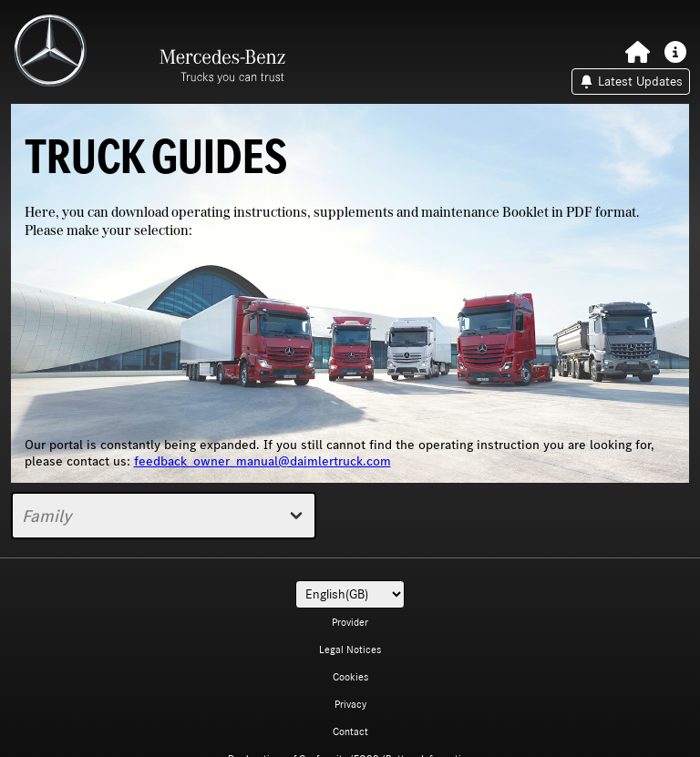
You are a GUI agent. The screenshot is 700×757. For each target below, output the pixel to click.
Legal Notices (350, 650)
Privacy (350, 704)
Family (164, 516)
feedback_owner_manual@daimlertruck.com (262, 461)
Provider (350, 622)
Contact (350, 731)
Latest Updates (631, 82)
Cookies (350, 677)
